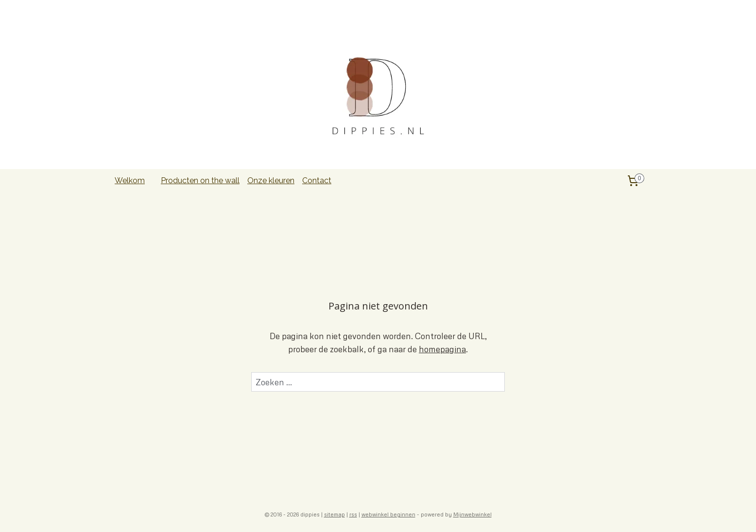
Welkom (130, 180)
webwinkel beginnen (388, 514)
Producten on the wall (200, 180)
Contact (317, 180)
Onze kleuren (271, 180)
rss (353, 514)
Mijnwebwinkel (472, 514)
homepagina (442, 349)
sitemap (335, 514)
